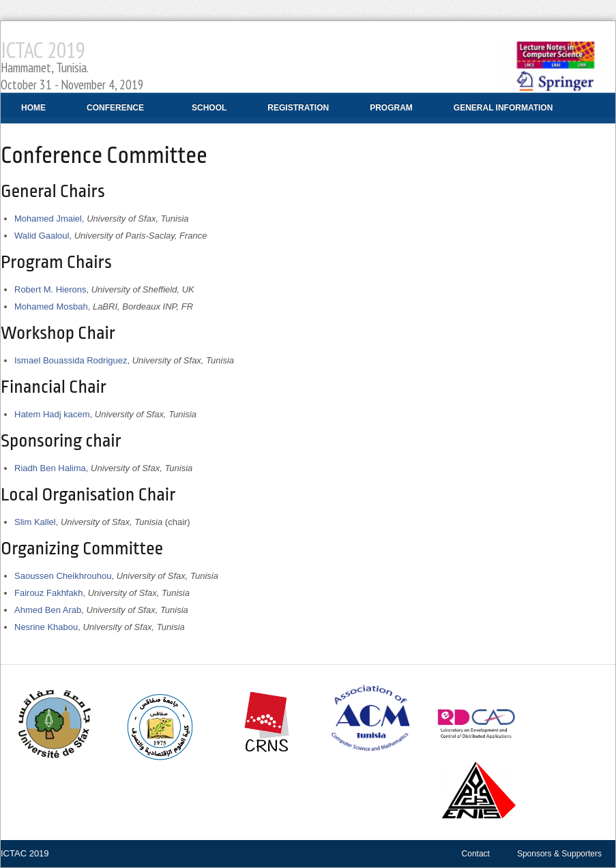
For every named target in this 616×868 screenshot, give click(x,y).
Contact (476, 854)
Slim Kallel (35, 522)
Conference (110, 113)
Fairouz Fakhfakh (48, 593)
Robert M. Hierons (50, 289)
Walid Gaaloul (42, 236)
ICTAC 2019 (72, 64)
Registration (298, 108)
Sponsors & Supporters (559, 854)
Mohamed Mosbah (51, 306)
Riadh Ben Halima (50, 468)
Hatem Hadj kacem (52, 414)
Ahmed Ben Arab (48, 610)
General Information (498, 113)
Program (391, 108)
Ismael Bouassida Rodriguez (71, 360)
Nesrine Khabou (46, 627)
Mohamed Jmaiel (48, 219)
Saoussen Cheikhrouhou (63, 576)
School (209, 108)
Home (33, 108)
